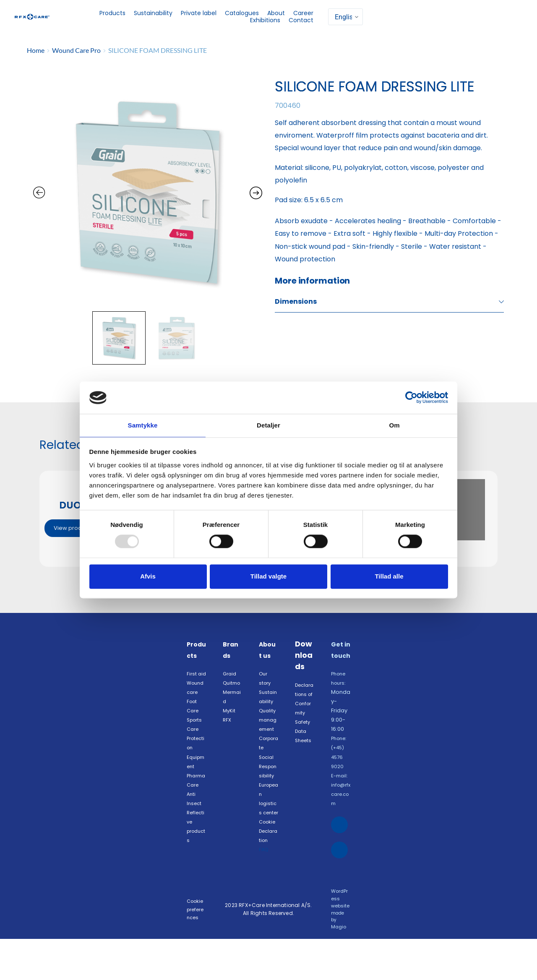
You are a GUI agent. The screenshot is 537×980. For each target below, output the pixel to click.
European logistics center (268, 832)
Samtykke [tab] (143, 425)
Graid (230, 684)
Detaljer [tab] (268, 425)
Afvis (148, 577)
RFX (228, 740)
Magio (338, 968)
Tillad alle (389, 577)
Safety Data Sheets (305, 751)
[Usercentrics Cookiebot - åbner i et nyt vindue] (411, 397)
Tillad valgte (268, 577)
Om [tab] (394, 425)
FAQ (265, 897)
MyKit (230, 730)
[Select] (345, 17)
